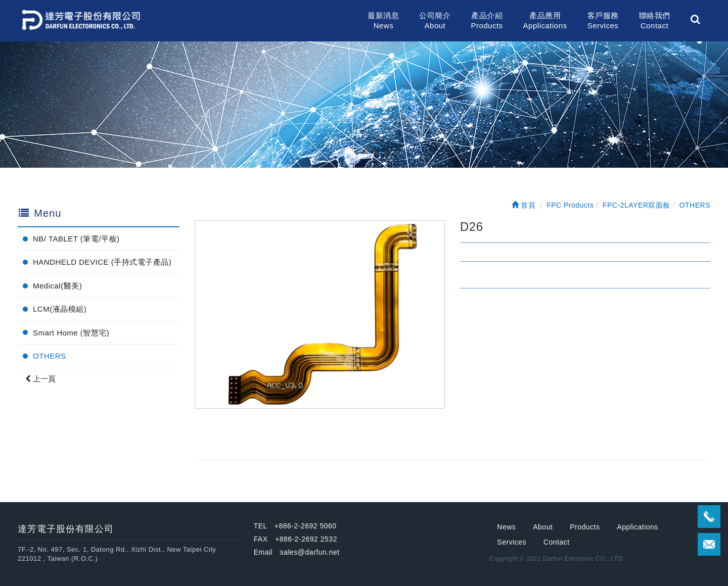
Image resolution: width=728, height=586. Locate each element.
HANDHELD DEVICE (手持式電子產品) (102, 262)
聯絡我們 (655, 21)
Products (585, 527)
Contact (557, 542)
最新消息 (383, 21)
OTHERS (50, 356)
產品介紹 (487, 21)
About (543, 527)
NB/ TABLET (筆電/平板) (76, 239)
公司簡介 (435, 21)
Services (512, 542)
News (506, 527)
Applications (638, 527)
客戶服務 (603, 21)
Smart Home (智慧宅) (71, 333)
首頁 (524, 205)
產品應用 (545, 21)
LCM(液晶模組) (60, 309)
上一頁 (40, 379)
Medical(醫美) (57, 286)
